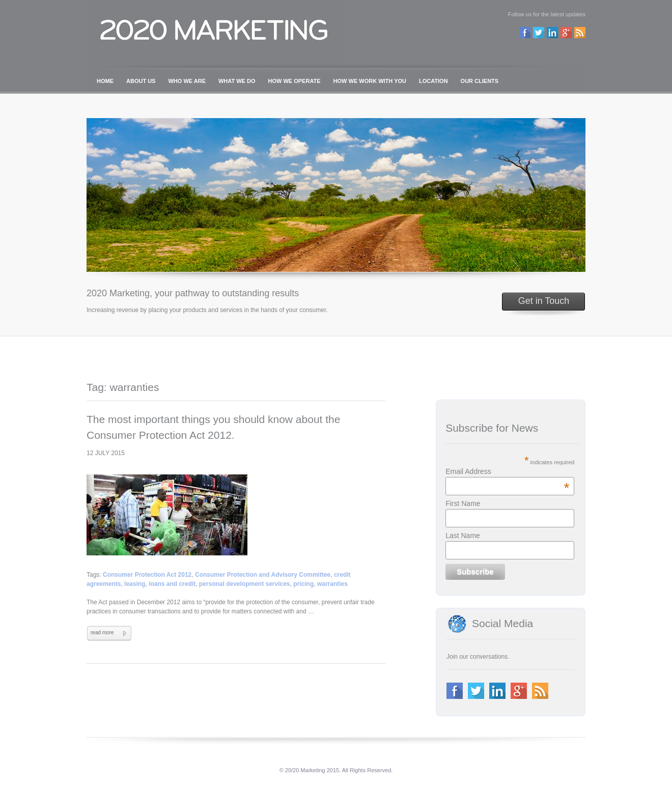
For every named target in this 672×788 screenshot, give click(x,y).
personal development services (245, 584)
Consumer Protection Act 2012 (147, 575)
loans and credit (172, 584)
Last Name (463, 536)
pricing (303, 584)
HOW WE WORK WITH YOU (370, 81)
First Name (463, 503)
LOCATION (433, 81)
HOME (105, 81)
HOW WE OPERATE (295, 81)
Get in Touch (544, 301)
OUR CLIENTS (480, 81)
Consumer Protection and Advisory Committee (263, 575)
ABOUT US (141, 81)
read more (102, 632)
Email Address (507, 471)
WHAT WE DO (237, 81)
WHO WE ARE (187, 81)
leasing (135, 584)
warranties (332, 584)
